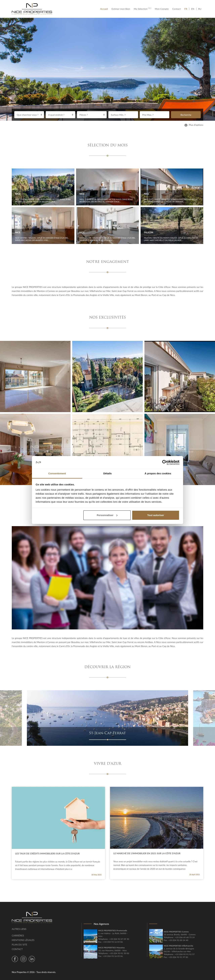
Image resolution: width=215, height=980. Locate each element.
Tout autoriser (156, 515)
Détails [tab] (107, 473)
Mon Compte (162, 9)
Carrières (18, 935)
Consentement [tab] (57, 473)
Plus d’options (194, 125)
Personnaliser (107, 515)
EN (193, 9)
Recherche (186, 115)
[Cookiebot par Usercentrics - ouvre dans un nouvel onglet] (165, 462)
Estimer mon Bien (121, 9)
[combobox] (29, 115)
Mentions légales (23, 940)
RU (200, 9)
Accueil (105, 9)
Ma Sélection (142, 9)
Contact (177, 9)
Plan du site (19, 945)
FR (187, 9)
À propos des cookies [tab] (158, 473)
